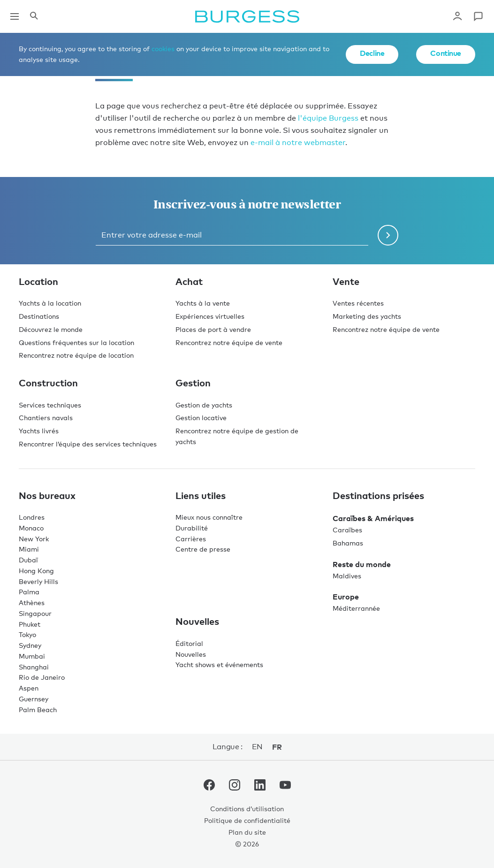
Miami (29, 549)
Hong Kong (36, 571)
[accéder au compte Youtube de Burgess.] (285, 787)
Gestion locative (201, 418)
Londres (32, 517)
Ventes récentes (358, 303)
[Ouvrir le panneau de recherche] (34, 16)
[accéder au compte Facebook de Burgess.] (209, 787)
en (257, 747)
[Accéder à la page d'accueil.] (247, 16)
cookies (163, 49)
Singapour (35, 613)
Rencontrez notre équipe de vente (229, 342)
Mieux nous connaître (209, 517)
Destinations (39, 316)
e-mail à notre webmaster (298, 142)
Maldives (347, 576)
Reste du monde (362, 564)
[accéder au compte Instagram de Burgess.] (235, 787)
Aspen (29, 688)
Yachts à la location (50, 303)
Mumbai (32, 656)
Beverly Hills (38, 581)
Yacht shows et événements (219, 664)
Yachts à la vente (203, 303)
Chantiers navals (46, 418)
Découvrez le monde (51, 329)
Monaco (31, 528)
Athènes (32, 603)
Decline (372, 53)
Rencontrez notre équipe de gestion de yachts (237, 436)
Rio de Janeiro (42, 677)
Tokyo (27, 634)
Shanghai (34, 667)
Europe (346, 597)
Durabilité (192, 528)
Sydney (30, 645)
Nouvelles (191, 654)
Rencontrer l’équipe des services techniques (88, 444)
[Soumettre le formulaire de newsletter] (388, 235)
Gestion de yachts (204, 405)
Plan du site (247, 832)
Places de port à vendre (213, 329)
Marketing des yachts (367, 316)
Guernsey (34, 699)
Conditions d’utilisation (247, 809)
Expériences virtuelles (210, 316)
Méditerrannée (356, 608)
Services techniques (50, 405)
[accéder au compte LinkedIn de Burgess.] (260, 787)
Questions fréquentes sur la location (76, 342)
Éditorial (189, 643)
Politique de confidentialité (247, 820)
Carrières (191, 539)
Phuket (30, 624)
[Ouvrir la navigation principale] (15, 16)
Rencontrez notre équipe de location (76, 355)
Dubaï (28, 560)
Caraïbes (347, 530)
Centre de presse (203, 549)
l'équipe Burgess (328, 118)
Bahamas (348, 543)
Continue (446, 53)
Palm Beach (38, 710)
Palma (29, 592)
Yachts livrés (39, 431)
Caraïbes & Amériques (373, 518)
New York (34, 539)
